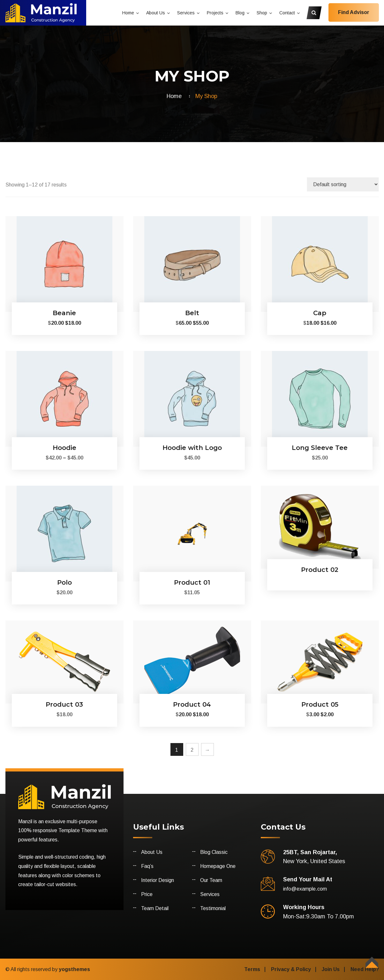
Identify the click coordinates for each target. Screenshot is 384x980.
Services (186, 13)
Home (128, 13)
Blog (240, 13)
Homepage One (218, 866)
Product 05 (320, 704)
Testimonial (213, 908)
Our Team (211, 880)
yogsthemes (74, 969)
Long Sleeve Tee (320, 448)
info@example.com (305, 889)
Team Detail (155, 908)
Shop (262, 13)
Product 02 (320, 570)
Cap (320, 313)
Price (147, 894)
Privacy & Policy (291, 969)
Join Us (331, 969)
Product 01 (192, 582)
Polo (64, 582)
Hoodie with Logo (192, 448)
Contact (287, 13)
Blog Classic (214, 852)
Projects (215, 13)
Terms (252, 969)
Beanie (64, 313)
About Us (156, 13)
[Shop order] (343, 184)
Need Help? (365, 969)
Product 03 (64, 704)
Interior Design (158, 880)
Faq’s (147, 866)
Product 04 (192, 704)
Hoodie (64, 448)
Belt (192, 313)
